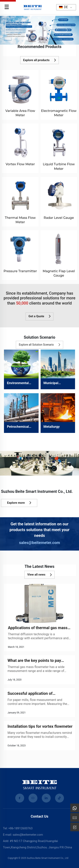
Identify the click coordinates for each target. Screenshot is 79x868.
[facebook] (20, 798)
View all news (40, 575)
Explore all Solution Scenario (39, 345)
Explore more (19, 503)
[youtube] (33, 798)
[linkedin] (46, 798)
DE (63, 7)
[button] (57, 30)
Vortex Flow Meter (20, 164)
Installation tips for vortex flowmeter (40, 726)
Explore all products (39, 60)
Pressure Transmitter (20, 271)
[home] (33, 7)
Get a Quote (39, 316)
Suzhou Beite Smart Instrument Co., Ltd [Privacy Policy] (48, 858)
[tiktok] (59, 798)
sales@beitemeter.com (39, 543)
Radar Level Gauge (59, 218)
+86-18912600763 (20, 828)
